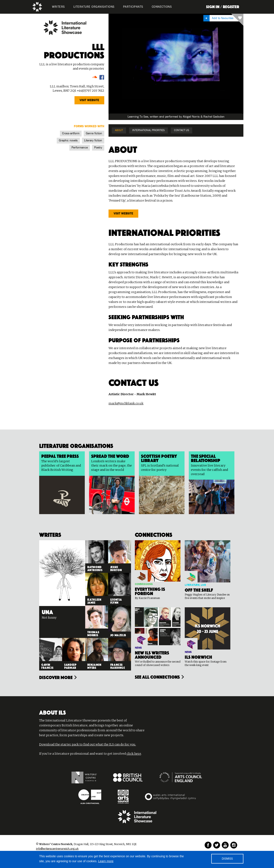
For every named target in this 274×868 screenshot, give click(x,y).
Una (47, 611)
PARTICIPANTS (133, 7)
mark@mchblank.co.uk (126, 403)
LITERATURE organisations (94, 7)
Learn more (106, 861)
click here (134, 754)
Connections (162, 7)
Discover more (56, 677)
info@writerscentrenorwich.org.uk (57, 849)
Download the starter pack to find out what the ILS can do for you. (88, 744)
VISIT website (89, 100)
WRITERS (58, 7)
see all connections (157, 676)
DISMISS (227, 859)
